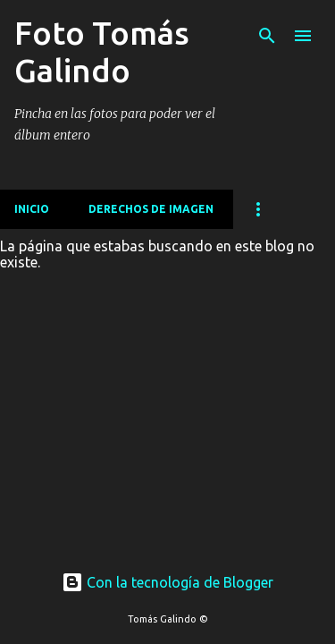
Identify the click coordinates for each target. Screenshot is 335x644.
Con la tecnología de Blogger (167, 582)
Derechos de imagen (151, 209)
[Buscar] (267, 36)
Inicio (32, 209)
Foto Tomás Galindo (102, 51)
